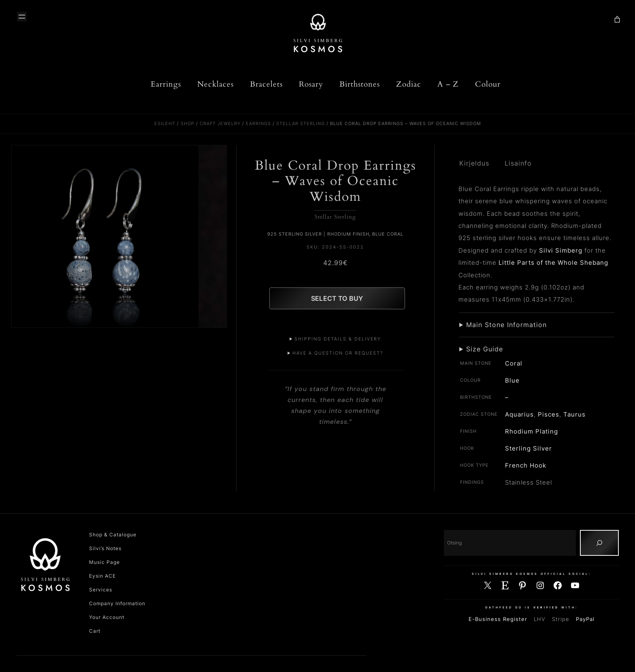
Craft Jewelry (220, 123)
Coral (514, 363)
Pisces (549, 414)
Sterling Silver (528, 448)
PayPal (585, 619)
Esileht (165, 123)
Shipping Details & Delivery (338, 339)
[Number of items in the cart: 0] (617, 19)
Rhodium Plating (532, 431)
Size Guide (485, 349)
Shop (188, 123)
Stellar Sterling (300, 123)
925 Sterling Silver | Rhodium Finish (318, 234)
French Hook (526, 465)
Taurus (574, 414)
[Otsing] (599, 543)
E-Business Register (498, 619)
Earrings (258, 123)
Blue (512, 380)
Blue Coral (388, 234)
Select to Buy (337, 298)
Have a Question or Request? (338, 353)
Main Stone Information (506, 325)
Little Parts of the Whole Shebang (553, 263)
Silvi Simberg (561, 250)
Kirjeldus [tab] (474, 163)
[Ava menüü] (22, 17)
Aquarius (519, 414)
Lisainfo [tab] (518, 163)
